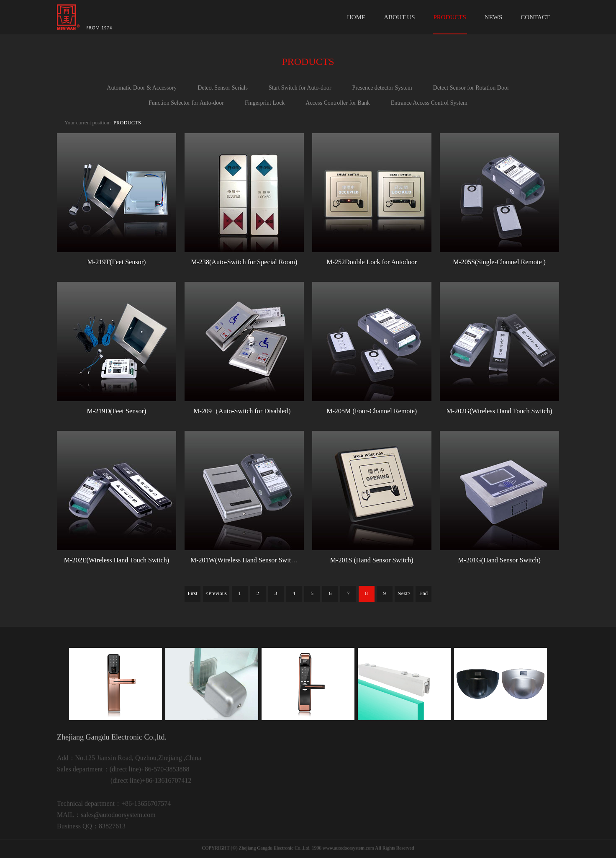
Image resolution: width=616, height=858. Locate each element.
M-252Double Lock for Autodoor (372, 262)
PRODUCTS (450, 17)
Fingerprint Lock (265, 103)
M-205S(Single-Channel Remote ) (499, 262)
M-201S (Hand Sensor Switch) (372, 560)
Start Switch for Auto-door (300, 88)
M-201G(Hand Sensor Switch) (499, 560)
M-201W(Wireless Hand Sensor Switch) (245, 560)
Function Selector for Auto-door (186, 103)
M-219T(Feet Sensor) (116, 262)
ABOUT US (399, 17)
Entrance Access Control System (429, 103)
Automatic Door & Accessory (142, 88)
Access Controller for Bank (338, 103)
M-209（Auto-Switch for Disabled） (244, 411)
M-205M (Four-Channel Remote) (372, 411)
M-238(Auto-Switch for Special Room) (244, 262)
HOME (356, 17)
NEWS (494, 17)
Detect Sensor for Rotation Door (471, 88)
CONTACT (535, 17)
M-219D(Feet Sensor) (117, 411)
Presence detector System (382, 88)
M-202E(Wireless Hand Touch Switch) (117, 560)
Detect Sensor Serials (223, 88)
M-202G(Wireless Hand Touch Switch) (499, 411)
